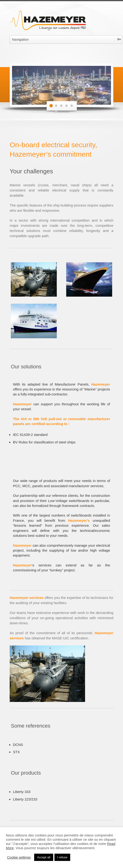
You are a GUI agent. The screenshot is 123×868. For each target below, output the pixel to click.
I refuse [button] (62, 857)
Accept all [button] (44, 857)
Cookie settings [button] (19, 857)
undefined (66, 39)
